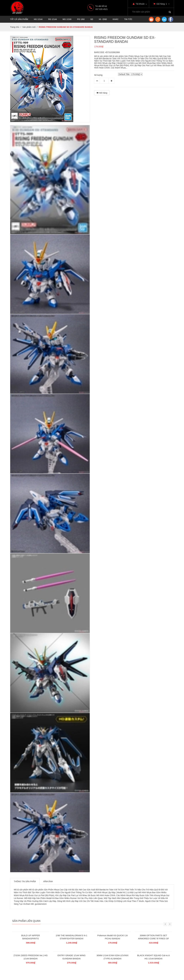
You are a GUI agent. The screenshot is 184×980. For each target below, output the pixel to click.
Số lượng (98, 75)
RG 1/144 (52, 19)
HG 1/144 (38, 19)
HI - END (103, 19)
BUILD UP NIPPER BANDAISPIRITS (31, 937)
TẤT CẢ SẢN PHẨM (19, 19)
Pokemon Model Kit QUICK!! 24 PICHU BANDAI (112, 937)
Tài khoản (139, 4)
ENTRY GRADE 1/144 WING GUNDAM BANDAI (72, 957)
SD (92, 19)
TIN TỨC (128, 19)
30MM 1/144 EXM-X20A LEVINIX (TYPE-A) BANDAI (112, 957)
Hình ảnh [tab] (48, 881)
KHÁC (116, 19)
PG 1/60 (81, 19)
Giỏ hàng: (161, 4)
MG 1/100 (67, 19)
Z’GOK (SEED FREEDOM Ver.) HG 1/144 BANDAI (31, 957)
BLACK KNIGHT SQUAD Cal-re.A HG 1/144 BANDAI (153, 957)
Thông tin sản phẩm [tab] (25, 881)
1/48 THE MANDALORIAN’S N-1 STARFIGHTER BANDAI (72, 937)
